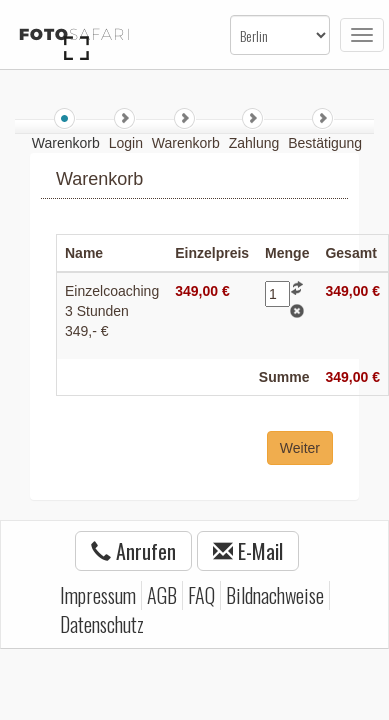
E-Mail (248, 551)
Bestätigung (325, 143)
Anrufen (133, 551)
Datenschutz (102, 624)
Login (128, 143)
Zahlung (256, 143)
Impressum (98, 595)
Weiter (300, 448)
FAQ (201, 595)
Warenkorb (188, 143)
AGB (162, 595)
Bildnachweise (275, 595)
